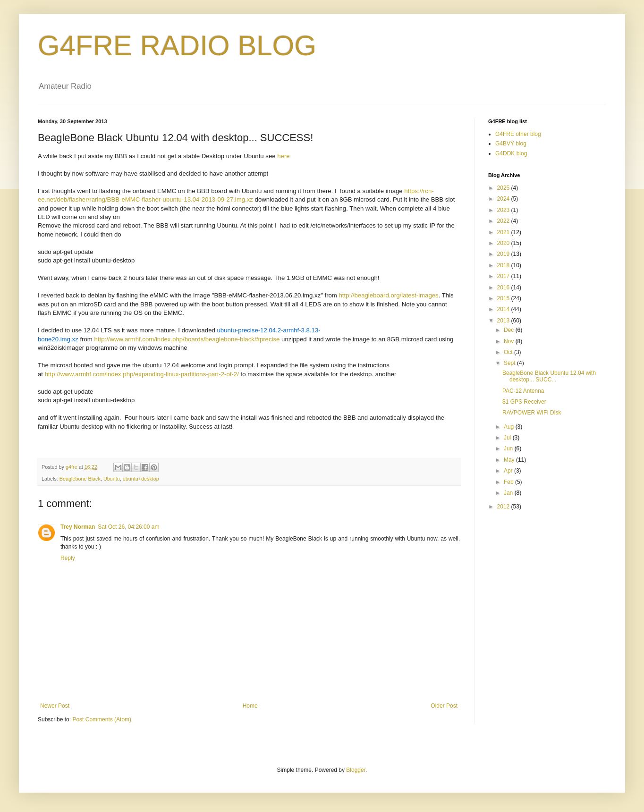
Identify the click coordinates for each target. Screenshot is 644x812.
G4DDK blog (511, 153)
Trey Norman (78, 527)
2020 (504, 243)
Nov (510, 341)
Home (250, 706)
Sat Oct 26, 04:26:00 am (128, 527)
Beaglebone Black (80, 479)
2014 (504, 309)
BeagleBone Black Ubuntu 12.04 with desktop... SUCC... (549, 376)
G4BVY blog (511, 144)
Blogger (356, 770)
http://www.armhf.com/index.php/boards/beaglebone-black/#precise (187, 339)
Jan (509, 493)
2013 (504, 321)
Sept (510, 363)
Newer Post (55, 706)
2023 (504, 210)
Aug (510, 427)
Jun (509, 448)
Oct (509, 352)
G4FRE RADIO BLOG (177, 46)
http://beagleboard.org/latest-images (389, 295)
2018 (504, 265)
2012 (504, 507)
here (283, 156)
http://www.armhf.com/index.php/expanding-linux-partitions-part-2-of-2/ (142, 374)
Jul (508, 438)
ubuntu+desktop (141, 479)
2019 (504, 254)
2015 (504, 298)
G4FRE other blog (518, 134)
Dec (510, 330)
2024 (504, 199)
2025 (504, 188)
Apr (509, 471)
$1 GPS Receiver (524, 402)
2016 (504, 288)
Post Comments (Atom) (102, 719)
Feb (509, 482)
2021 (504, 232)
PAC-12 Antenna (523, 391)
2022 (504, 221)
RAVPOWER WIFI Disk (532, 413)
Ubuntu (112, 479)
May (510, 460)
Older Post (444, 706)
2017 (504, 276)
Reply (68, 558)
